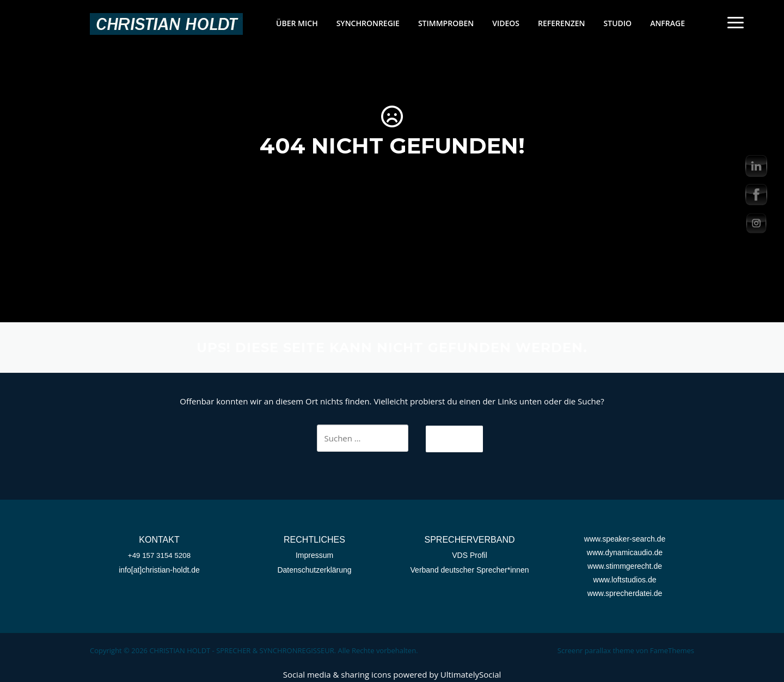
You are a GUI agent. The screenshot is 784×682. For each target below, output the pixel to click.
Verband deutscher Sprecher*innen (470, 570)
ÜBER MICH (297, 23)
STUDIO (618, 23)
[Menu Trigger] (735, 22)
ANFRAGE (667, 23)
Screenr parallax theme (596, 650)
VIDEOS (506, 23)
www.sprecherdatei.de (625, 593)
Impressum (314, 555)
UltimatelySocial (471, 674)
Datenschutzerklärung (314, 570)
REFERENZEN (562, 23)
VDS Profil (470, 555)
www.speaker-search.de (625, 539)
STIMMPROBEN (446, 23)
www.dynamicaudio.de (625, 552)
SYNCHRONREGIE (368, 23)
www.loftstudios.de (625, 580)
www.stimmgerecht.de (625, 566)
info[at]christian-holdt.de (159, 570)
